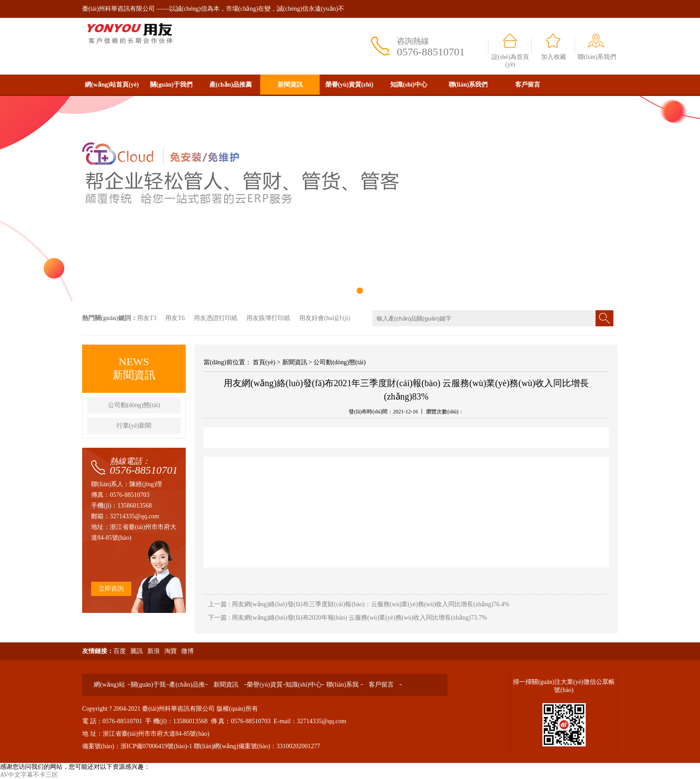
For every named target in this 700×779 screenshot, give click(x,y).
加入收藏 (554, 57)
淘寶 (171, 651)
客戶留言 (528, 85)
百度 (120, 651)
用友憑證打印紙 (216, 318)
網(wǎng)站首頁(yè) (112, 85)
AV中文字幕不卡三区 (29, 775)
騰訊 (137, 651)
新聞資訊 (290, 85)
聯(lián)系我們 (597, 57)
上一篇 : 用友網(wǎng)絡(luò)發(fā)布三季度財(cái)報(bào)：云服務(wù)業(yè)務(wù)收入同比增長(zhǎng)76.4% (359, 604)
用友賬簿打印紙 (268, 318)
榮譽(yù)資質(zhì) (349, 85)
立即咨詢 (111, 589)
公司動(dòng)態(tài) (134, 405)
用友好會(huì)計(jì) (325, 318)
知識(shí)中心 (408, 85)
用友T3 (147, 318)
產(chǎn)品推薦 (231, 85)
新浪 (154, 651)
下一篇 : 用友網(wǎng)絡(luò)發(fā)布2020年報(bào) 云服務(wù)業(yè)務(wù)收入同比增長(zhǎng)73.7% (348, 618)
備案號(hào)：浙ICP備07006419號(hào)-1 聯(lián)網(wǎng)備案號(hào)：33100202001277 (201, 746)
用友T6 (175, 318)
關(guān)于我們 (171, 85)
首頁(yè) (264, 362)
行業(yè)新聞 (134, 426)
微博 (187, 651)
